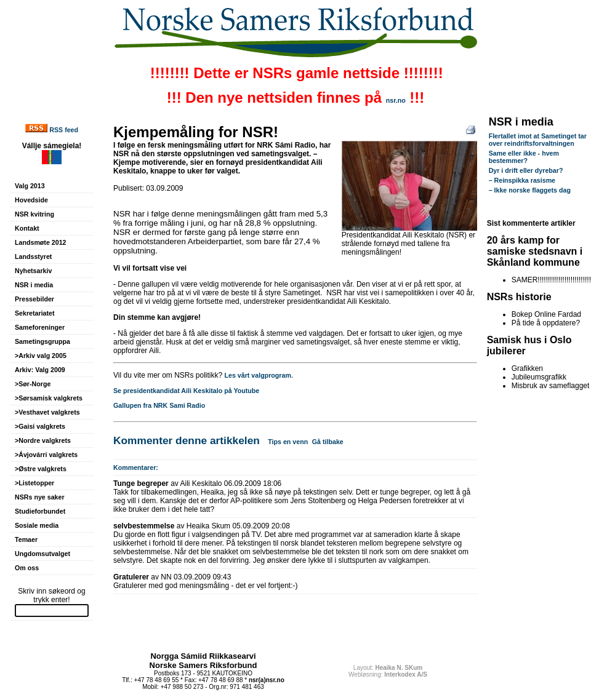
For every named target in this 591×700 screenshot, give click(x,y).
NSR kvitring (34, 214)
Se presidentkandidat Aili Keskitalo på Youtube (186, 391)
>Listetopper (34, 483)
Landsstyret (33, 257)
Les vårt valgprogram (258, 375)
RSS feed (64, 130)
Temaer (26, 539)
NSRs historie (519, 297)
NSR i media (34, 285)
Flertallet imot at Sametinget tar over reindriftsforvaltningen (538, 140)
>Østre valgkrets (41, 469)
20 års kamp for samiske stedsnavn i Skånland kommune (535, 251)
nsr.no (396, 100)
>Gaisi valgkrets (40, 426)
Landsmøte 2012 (41, 242)
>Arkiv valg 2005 (41, 356)
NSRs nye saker (40, 497)
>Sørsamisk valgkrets (49, 398)
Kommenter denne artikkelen (187, 440)
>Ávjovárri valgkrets (46, 455)
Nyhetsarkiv (33, 271)
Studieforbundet (40, 511)
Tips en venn (288, 442)
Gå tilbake (328, 442)
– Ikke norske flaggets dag (530, 190)
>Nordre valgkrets (43, 440)
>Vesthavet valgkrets (47, 412)
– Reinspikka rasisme (522, 180)
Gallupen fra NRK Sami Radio (159, 405)
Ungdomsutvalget (42, 554)
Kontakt (27, 228)
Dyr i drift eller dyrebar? (526, 170)
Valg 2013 (30, 186)
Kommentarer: (136, 467)
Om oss (27, 568)
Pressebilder (34, 299)
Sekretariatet (35, 313)
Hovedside (31, 200)
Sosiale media (37, 525)
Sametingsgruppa (42, 341)
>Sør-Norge (33, 384)
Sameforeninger (40, 327)
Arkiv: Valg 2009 (40, 370)
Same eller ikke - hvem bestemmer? (524, 157)
